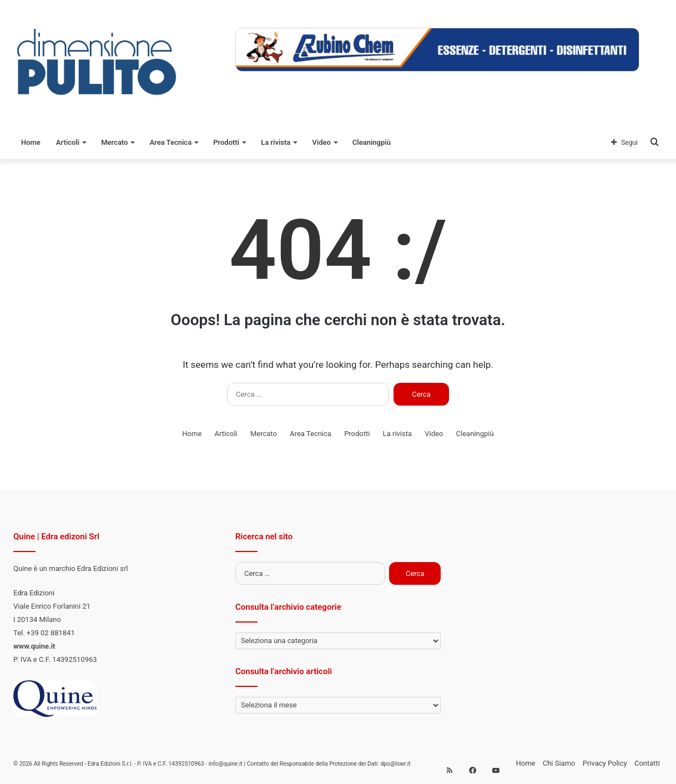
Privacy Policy (605, 763)
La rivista (276, 142)
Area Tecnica (170, 142)
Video (321, 142)
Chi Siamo (559, 763)
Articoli (68, 142)
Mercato (114, 142)
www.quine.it (34, 646)
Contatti (647, 763)
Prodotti (226, 142)
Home (31, 142)
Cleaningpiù (372, 142)
